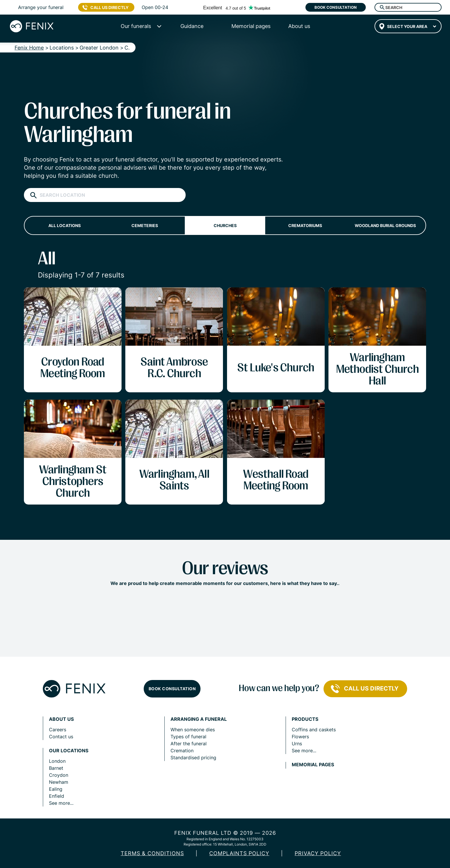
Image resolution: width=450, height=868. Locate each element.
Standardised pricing (193, 758)
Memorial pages (313, 765)
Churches (225, 225)
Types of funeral (188, 737)
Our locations (69, 751)
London (57, 761)
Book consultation (336, 7)
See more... (61, 803)
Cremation (182, 751)
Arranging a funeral (199, 719)
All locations (65, 225)
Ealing (56, 789)
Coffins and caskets (314, 730)
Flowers (300, 737)
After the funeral (189, 744)
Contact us (61, 737)
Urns (297, 744)
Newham (59, 782)
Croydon (59, 775)
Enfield (57, 796)
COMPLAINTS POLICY (239, 853)
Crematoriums (305, 225)
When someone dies (193, 730)
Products (305, 719)
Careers (58, 730)
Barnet (56, 768)
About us (61, 719)
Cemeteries (145, 225)
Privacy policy (318, 853)
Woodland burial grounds (385, 225)
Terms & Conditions (152, 853)
